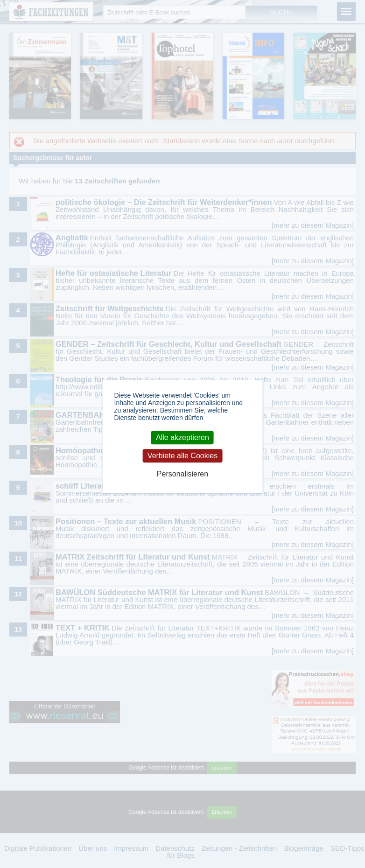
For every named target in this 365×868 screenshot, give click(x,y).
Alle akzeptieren (182, 437)
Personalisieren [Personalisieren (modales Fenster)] (182, 474)
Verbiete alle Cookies (182, 456)
